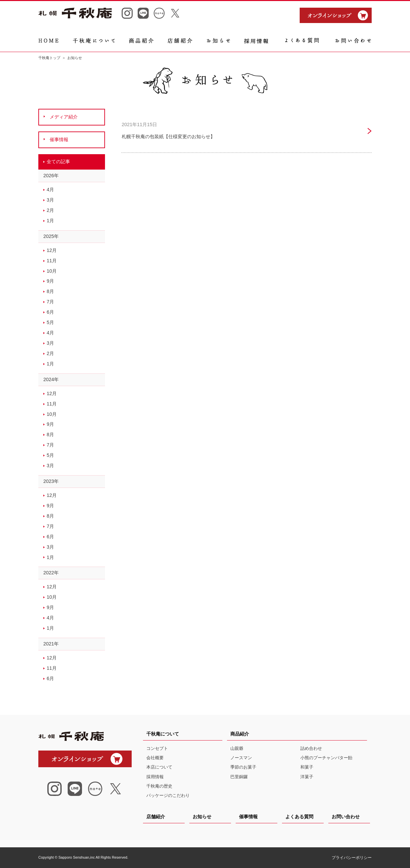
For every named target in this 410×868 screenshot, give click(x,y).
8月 (50, 291)
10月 (52, 271)
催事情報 (248, 817)
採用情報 (155, 777)
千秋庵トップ (49, 58)
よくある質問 (299, 817)
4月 (50, 190)
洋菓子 (307, 777)
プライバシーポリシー (352, 858)
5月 (50, 322)
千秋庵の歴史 (159, 786)
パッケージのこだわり (168, 795)
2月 (50, 210)
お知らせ (202, 817)
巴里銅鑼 (239, 777)
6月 (50, 312)
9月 (50, 281)
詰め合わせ (311, 748)
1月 (50, 221)
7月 (50, 302)
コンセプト (157, 748)
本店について (159, 767)
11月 (52, 261)
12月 (52, 250)
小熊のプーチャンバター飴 (326, 758)
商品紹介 (240, 734)
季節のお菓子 (243, 767)
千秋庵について (163, 734)
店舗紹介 (156, 817)
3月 (50, 200)
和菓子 (307, 767)
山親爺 (237, 748)
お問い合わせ (346, 817)
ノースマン (241, 758)
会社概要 (155, 758)
